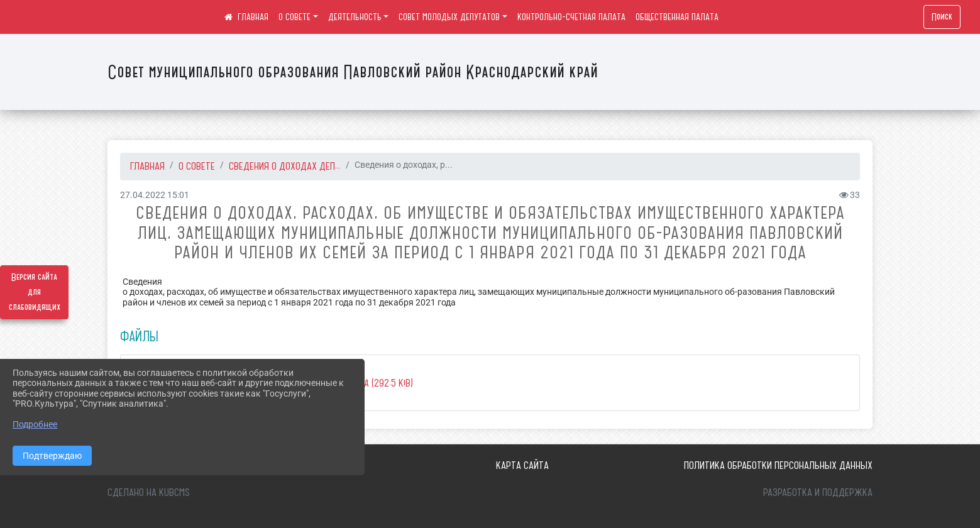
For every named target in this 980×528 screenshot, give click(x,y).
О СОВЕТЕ (295, 17)
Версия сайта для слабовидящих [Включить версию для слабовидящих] (35, 292)
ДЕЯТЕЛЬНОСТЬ (355, 17)
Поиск (942, 17)
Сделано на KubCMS (149, 492)
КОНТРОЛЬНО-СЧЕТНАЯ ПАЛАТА (571, 17)
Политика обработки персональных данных (778, 465)
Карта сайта (522, 465)
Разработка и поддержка (818, 492)
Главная (147, 166)
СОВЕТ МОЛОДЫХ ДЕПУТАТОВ (449, 17)
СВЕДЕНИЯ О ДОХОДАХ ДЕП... (285, 166)
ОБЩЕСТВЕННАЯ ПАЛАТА (677, 17)
